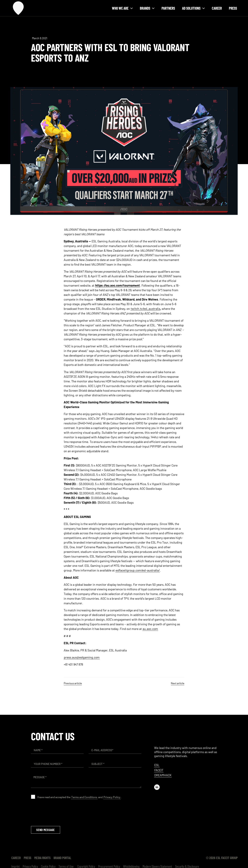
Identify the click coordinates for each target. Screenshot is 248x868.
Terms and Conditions (84, 797)
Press (233, 8)
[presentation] (57, 812)
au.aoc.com (150, 629)
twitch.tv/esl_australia (145, 309)
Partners (168, 8)
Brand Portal (62, 858)
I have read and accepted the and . (79, 797)
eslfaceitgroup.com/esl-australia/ (138, 570)
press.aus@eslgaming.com (82, 657)
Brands (147, 8)
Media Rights (42, 858)
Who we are (122, 8)
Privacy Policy (112, 797)
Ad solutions (193, 8)
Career (217, 8)
